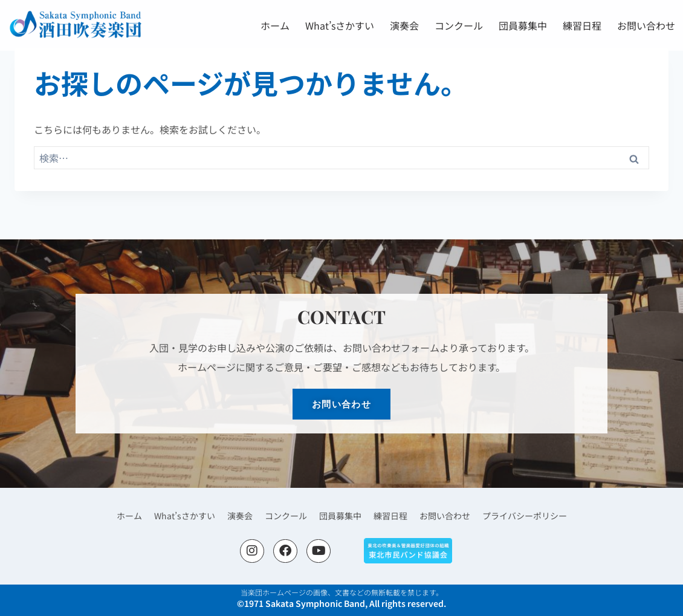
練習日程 (582, 25)
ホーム (275, 25)
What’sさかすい (340, 25)
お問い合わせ (646, 25)
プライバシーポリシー (525, 516)
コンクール (459, 25)
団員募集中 (523, 25)
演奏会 (404, 25)
